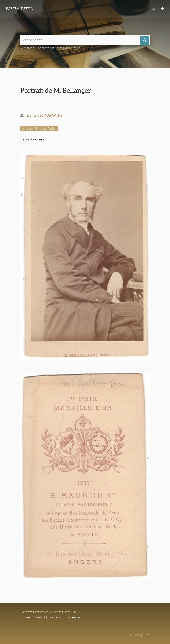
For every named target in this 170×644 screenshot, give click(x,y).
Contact (40, 617)
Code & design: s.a (137, 635)
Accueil (26, 617)
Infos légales (71, 617)
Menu (158, 9)
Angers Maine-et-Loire (39, 129)
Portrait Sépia (19, 9)
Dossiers (54, 617)
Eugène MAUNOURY (45, 115)
